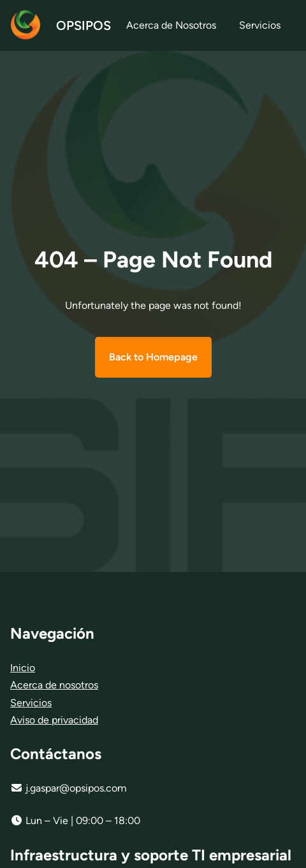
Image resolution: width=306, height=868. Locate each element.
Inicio (23, 668)
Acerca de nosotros (54, 685)
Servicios (31, 703)
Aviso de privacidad (54, 720)
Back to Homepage (153, 357)
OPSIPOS (84, 25)
